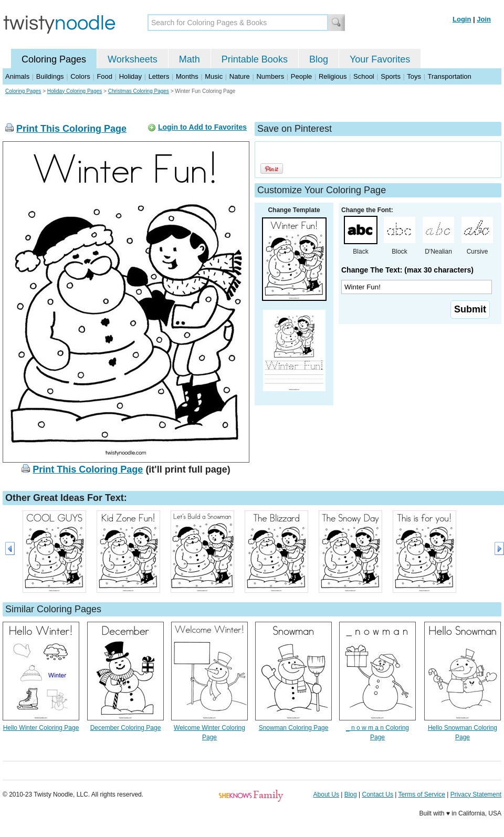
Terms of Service (421, 794)
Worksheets (133, 59)
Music (214, 76)
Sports (391, 76)
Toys (414, 76)
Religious (333, 76)
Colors (80, 76)
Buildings (50, 76)
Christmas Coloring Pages (139, 91)
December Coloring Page (126, 728)
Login (462, 19)
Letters (159, 76)
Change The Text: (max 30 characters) (407, 270)
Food (104, 76)
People (301, 76)
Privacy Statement (476, 794)
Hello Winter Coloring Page (41, 728)
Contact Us (378, 794)
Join (484, 19)
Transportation (449, 76)
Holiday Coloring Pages (75, 91)
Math (190, 59)
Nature (240, 76)
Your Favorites (380, 59)
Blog (319, 59)
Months (187, 76)
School (364, 76)
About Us (326, 794)
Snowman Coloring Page (294, 728)
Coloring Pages (54, 59)
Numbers (270, 76)
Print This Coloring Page (71, 129)
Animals (17, 76)
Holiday (130, 76)
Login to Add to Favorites (202, 127)
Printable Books (255, 59)
